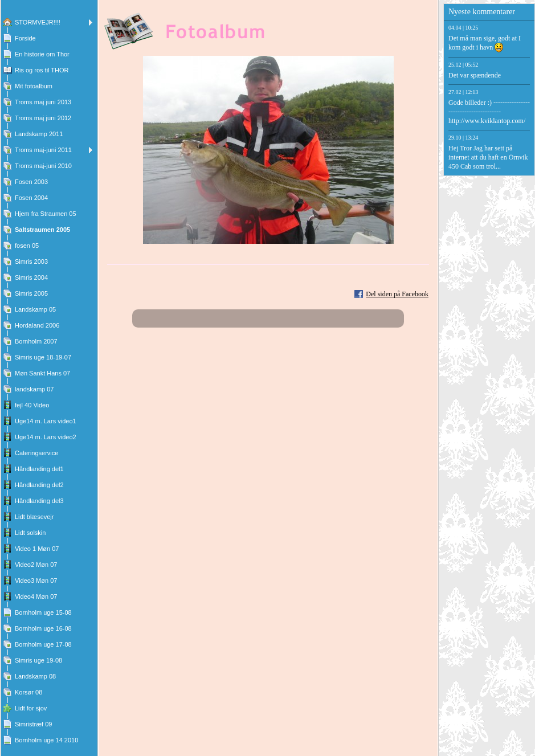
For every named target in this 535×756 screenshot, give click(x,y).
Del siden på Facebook (397, 294)
